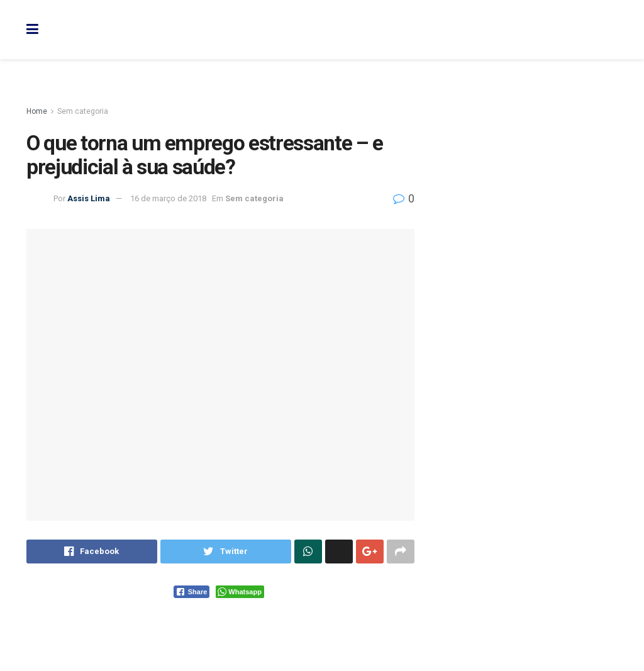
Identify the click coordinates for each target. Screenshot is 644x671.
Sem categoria (83, 111)
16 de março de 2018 (168, 198)
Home (37, 111)
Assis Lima (89, 198)
